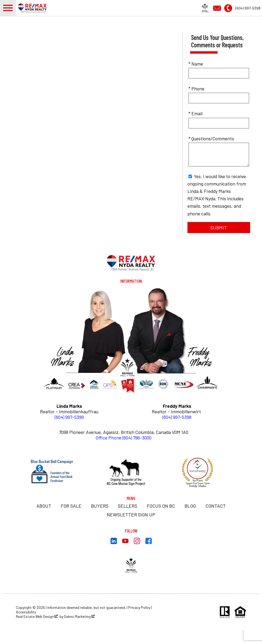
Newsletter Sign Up (131, 528)
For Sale (71, 520)
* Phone (196, 102)
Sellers (128, 520)
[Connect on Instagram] (137, 556)
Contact (216, 520)
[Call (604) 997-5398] (242, 14)
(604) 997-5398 (177, 431)
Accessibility (26, 626)
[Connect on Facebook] (149, 556)
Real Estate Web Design (37, 630)
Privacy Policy (139, 621)
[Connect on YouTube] (125, 556)
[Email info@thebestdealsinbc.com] (219, 14)
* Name (196, 77)
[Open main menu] (8, 15)
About (44, 520)
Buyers (100, 520)
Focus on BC (161, 520)
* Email (196, 127)
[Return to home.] (47, 15)
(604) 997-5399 (69, 431)
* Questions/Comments (211, 152)
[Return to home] (131, 276)
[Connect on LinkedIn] (114, 556)
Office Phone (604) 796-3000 (124, 451)
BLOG (190, 520)
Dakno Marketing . (80, 630)
